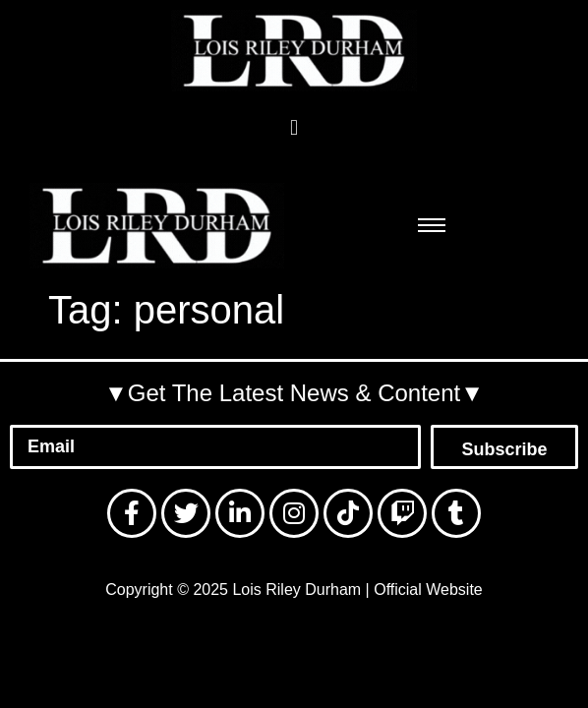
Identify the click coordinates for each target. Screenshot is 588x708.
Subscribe (504, 449)
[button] (294, 127)
